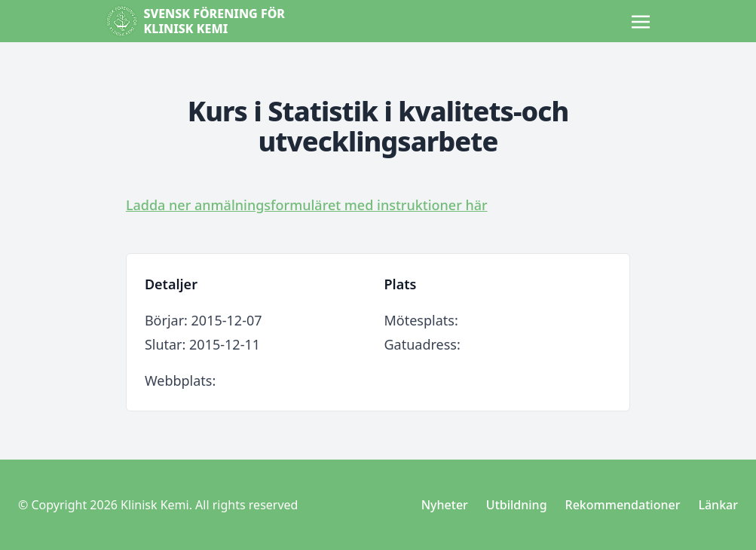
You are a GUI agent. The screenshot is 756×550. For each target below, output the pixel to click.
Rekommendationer (623, 505)
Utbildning (517, 505)
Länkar (718, 505)
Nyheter (445, 505)
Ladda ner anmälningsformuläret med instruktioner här (307, 205)
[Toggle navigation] (641, 20)
